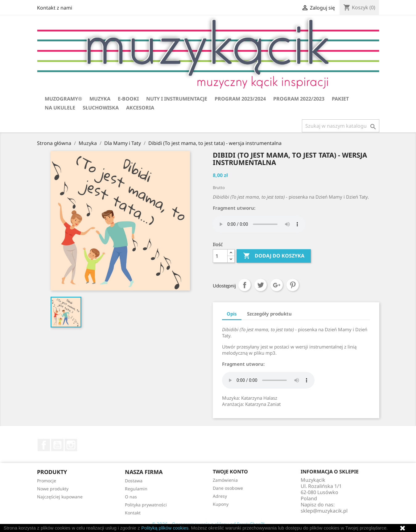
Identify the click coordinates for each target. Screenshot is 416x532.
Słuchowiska (101, 108)
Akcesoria (140, 108)
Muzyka (100, 99)
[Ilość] (220, 256)
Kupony (221, 504)
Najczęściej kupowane (60, 497)
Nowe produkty (53, 489)
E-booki (128, 99)
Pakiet (340, 99)
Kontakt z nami (55, 8)
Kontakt (133, 513)
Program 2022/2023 (299, 99)
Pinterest (293, 285)
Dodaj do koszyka (274, 256)
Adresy (220, 496)
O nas (131, 497)
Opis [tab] (232, 314)
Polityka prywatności (146, 505)
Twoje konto (230, 472)
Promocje (47, 481)
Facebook (44, 445)
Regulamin (136, 489)
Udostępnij (245, 285)
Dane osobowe (228, 488)
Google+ (277, 285)
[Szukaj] (341, 126)
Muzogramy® (63, 99)
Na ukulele (60, 108)
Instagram (71, 445)
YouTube (57, 445)
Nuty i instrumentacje (177, 99)
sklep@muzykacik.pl (324, 511)
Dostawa (134, 481)
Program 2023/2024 (240, 99)
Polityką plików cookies (165, 528)
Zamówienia (225, 480)
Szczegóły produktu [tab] (269, 314)
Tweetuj (261, 285)
